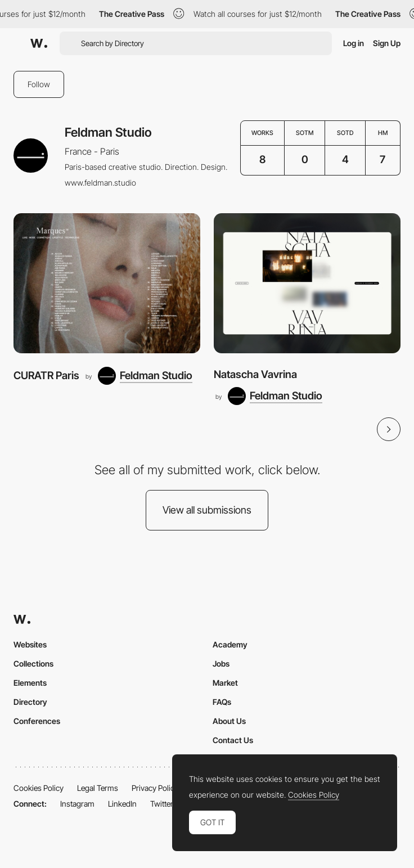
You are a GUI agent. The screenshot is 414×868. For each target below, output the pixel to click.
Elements (30, 683)
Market (225, 683)
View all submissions (207, 510)
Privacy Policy (155, 788)
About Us (229, 721)
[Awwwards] (39, 43)
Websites (30, 644)
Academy (230, 644)
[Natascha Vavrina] (307, 283)
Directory (30, 702)
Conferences (37, 721)
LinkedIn (122, 804)
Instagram (77, 804)
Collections (33, 664)
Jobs (221, 664)
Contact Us (233, 740)
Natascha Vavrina (255, 374)
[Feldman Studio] (145, 376)
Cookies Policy (39, 788)
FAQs (222, 702)
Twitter (162, 804)
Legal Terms (98, 788)
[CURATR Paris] (107, 283)
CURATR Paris (46, 375)
